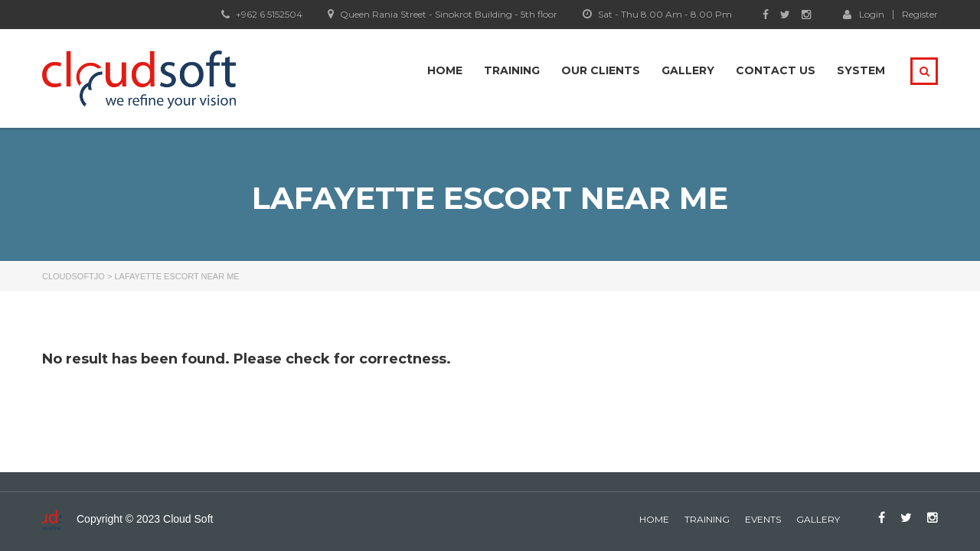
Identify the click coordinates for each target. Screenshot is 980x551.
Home (445, 70)
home (654, 519)
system (861, 70)
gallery (818, 519)
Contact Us (776, 70)
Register (920, 15)
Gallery (688, 70)
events (763, 519)
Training (512, 70)
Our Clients (601, 70)
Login (864, 14)
